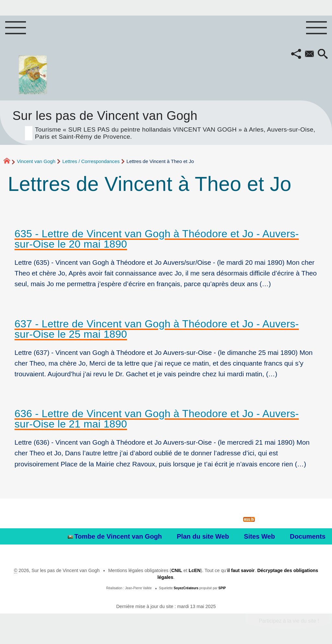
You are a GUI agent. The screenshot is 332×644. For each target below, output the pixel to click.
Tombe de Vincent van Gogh (115, 536)
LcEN (195, 570)
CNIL (177, 570)
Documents (308, 536)
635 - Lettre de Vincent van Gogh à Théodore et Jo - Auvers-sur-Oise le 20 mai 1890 (157, 239)
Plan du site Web (203, 536)
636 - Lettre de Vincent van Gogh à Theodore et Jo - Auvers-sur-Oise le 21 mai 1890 (157, 419)
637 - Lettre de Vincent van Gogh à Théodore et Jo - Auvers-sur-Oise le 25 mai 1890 (157, 329)
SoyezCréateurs (186, 588)
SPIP (222, 588)
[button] (296, 54)
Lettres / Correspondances (91, 161)
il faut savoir (241, 570)
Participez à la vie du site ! (289, 621)
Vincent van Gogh (36, 161)
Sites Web (259, 536)
